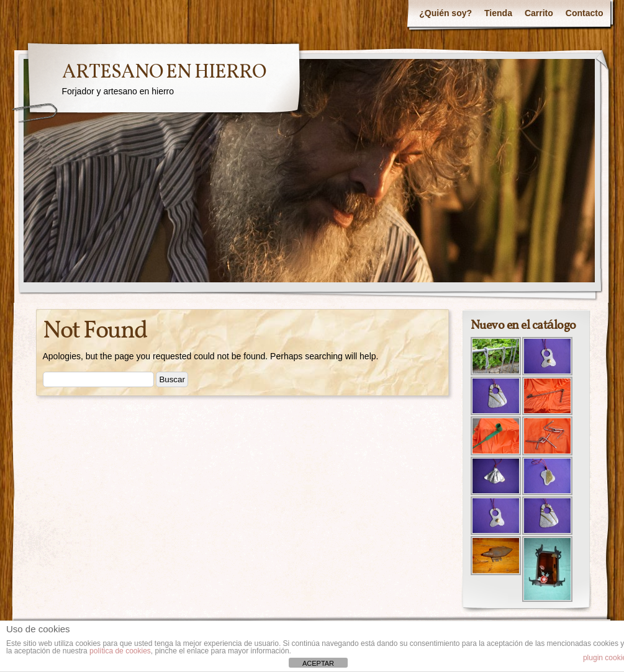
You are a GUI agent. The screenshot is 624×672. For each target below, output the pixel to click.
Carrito (539, 13)
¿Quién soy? (445, 13)
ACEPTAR (318, 663)
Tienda (498, 13)
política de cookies (120, 651)
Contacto (585, 13)
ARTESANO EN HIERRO (164, 73)
